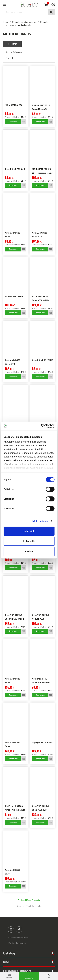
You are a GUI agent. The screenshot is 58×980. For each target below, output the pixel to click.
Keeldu (29, 551)
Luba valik (29, 541)
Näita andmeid (41, 521)
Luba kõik (29, 531)
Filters (12, 44)
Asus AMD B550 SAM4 (13, 235)
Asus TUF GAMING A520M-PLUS (41, 617)
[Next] (13, 58)
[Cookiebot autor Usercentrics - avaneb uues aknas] (41, 426)
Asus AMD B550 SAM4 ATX (40, 235)
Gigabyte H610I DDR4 (42, 743)
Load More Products (31, 900)
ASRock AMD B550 (14, 297)
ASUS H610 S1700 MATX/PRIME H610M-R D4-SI (15, 810)
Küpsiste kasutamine (17, 943)
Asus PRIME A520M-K (42, 360)
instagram (11, 930)
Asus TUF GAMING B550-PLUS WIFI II (41, 808)
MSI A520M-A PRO (14, 105)
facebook (19, 930)
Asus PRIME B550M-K (15, 169)
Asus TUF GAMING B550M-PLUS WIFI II (14, 617)
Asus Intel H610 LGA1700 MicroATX (41, 681)
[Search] (29, 12)
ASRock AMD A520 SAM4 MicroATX (41, 107)
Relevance (19, 52)
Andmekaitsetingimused (18, 937)
